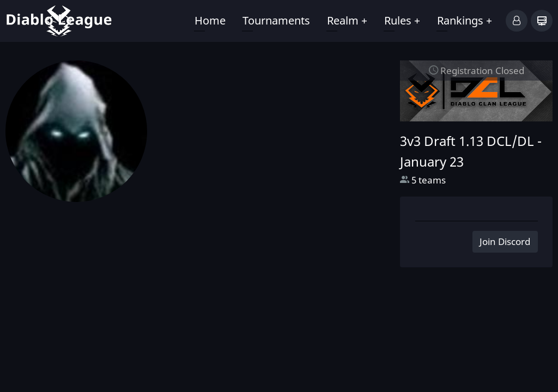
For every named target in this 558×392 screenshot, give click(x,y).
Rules (402, 20)
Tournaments (276, 20)
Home (210, 20)
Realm (347, 20)
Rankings (465, 20)
